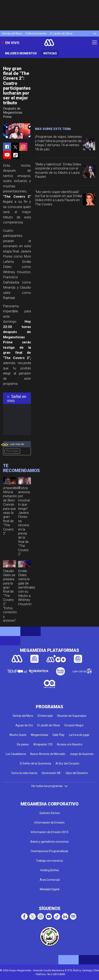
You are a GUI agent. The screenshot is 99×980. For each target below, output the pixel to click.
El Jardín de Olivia (61, 33)
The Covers (12, 451)
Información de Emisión (49, 823)
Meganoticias (40, 735)
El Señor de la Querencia (35, 763)
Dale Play (59, 735)
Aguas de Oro (24, 725)
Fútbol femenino (36, 33)
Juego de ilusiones (82, 754)
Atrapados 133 (43, 744)
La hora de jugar (79, 735)
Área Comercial (50, 880)
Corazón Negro (74, 725)
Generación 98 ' (52, 773)
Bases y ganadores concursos (50, 842)
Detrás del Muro (12, 33)
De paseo (23, 744)
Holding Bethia (49, 870)
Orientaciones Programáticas (49, 851)
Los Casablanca (16, 754)
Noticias (50, 53)
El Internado (45, 716)
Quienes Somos (50, 813)
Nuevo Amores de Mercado (48, 754)
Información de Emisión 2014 (50, 832)
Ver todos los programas (50, 786)
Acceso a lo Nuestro (70, 744)
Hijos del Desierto (77, 773)
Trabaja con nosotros (49, 861)
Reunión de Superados (72, 716)
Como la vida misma (24, 773)
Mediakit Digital (50, 889)
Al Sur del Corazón (67, 763)
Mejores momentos (21, 53)
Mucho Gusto (18, 735)
